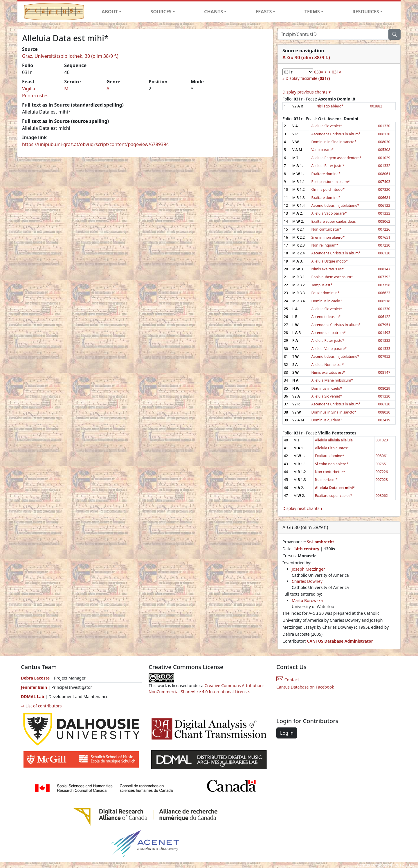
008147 (384, 269)
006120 (384, 134)
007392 (384, 277)
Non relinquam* (325, 245)
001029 (384, 158)
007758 (384, 285)
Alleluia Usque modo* (329, 261)
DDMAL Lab (33, 697)
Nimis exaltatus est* (328, 269)
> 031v (335, 72)
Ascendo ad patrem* (328, 333)
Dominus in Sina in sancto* (334, 142)
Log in (287, 733)
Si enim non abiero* (328, 237)
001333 (384, 213)
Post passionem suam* (330, 182)
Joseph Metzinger (308, 569)
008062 (384, 221)
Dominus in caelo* (327, 301)
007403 (384, 182)
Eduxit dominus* (325, 293)
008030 (384, 142)
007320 (384, 189)
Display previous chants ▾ (307, 92)
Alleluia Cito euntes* (332, 448)
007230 (384, 245)
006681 (384, 198)
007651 (384, 237)
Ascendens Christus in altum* (336, 134)
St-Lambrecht (320, 542)
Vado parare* (322, 150)
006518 (384, 301)
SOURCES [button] (161, 12)
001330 (384, 126)
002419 (384, 420)
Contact (288, 680)
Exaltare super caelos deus (333, 221)
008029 (384, 388)
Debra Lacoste (35, 678)
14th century (306, 549)
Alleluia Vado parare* (329, 213)
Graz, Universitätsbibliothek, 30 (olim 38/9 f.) (70, 56)
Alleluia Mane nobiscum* (332, 380)
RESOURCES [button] (366, 12)
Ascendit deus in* (326, 317)
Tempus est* (322, 285)
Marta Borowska (307, 600)
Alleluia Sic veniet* (327, 126)
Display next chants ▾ (302, 508)
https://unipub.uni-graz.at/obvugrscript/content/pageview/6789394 (95, 144)
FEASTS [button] (264, 12)
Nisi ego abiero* (330, 106)
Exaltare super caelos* (334, 496)
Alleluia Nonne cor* (327, 365)
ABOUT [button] (110, 12)
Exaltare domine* (326, 174)
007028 (382, 480)
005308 (384, 150)
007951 (384, 325)
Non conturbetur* (326, 229)
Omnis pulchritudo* (328, 189)
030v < (320, 72)
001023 (382, 440)
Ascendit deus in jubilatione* (335, 205)
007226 (384, 229)
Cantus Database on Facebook (305, 687)
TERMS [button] (312, 12)
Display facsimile (308, 78)
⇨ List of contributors (41, 706)
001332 (384, 166)
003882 (376, 106)
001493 (384, 333)
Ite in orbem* (326, 480)
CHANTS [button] (213, 12)
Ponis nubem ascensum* (332, 277)
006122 (384, 205)
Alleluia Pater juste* (328, 166)
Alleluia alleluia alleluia (334, 440)
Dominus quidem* (327, 420)
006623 (384, 293)
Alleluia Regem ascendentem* (336, 158)
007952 (384, 356)
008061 (384, 174)
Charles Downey (307, 581)
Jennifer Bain (35, 687)
